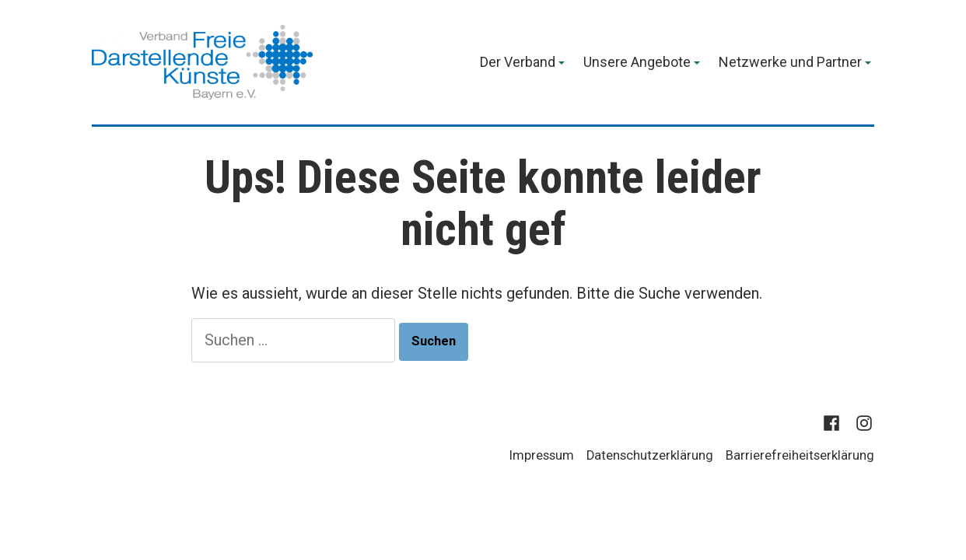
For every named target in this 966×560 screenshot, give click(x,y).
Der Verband (518, 63)
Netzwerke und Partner (790, 63)
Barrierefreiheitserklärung (800, 455)
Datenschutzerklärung (650, 455)
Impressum (542, 455)
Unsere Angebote (637, 63)
